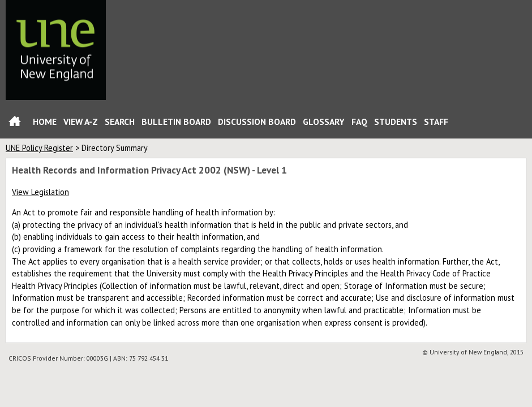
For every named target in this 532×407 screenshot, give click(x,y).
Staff (436, 122)
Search (120, 122)
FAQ (359, 122)
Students (396, 122)
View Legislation (40, 192)
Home (15, 124)
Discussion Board (257, 122)
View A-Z (81, 122)
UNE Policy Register (39, 148)
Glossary (324, 122)
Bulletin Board (176, 122)
